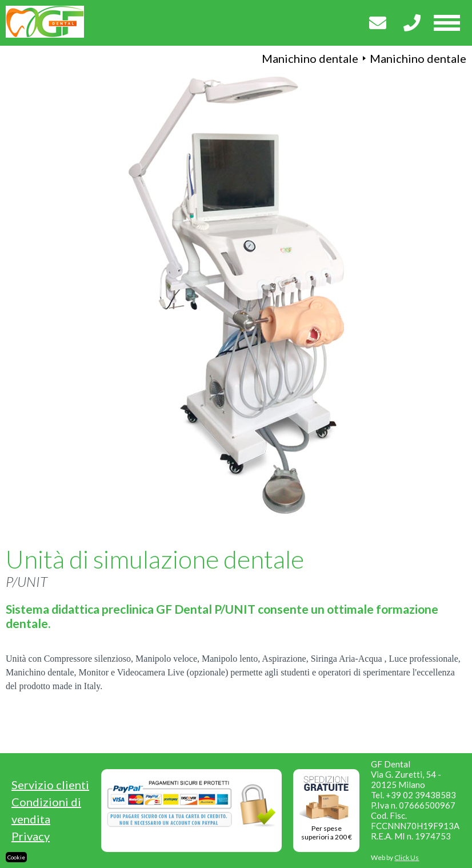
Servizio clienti (50, 785)
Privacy (31, 836)
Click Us (407, 857)
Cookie (16, 857)
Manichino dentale (310, 58)
